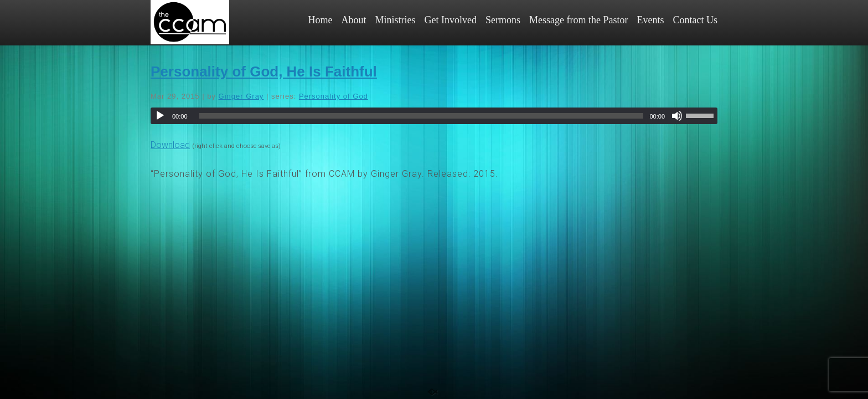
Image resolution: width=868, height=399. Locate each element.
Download (170, 145)
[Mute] (677, 116)
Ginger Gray (241, 96)
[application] (434, 116)
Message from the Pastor (578, 20)
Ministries (396, 20)
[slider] (422, 116)
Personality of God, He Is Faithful (264, 71)
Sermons (503, 20)
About (354, 20)
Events (651, 20)
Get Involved (451, 20)
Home (321, 20)
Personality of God (334, 96)
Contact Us (696, 20)
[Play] (160, 116)
